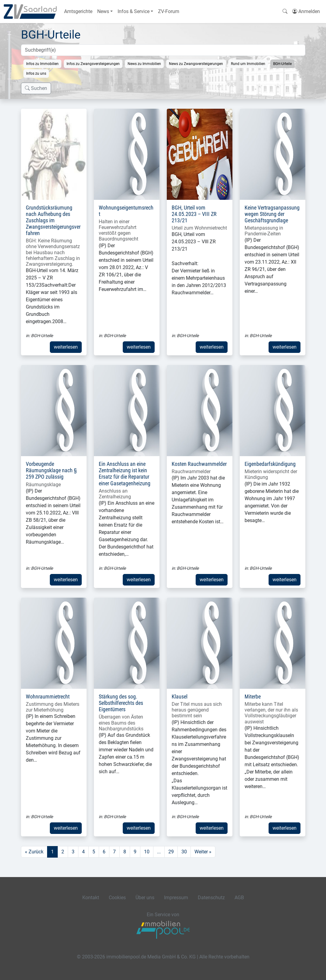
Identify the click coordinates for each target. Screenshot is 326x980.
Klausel (180, 697)
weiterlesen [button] (66, 347)
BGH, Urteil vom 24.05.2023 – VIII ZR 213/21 (194, 214)
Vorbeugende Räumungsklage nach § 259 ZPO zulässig (51, 470)
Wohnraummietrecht (48, 697)
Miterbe (253, 697)
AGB (239, 898)
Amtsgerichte (78, 11)
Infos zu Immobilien (42, 64)
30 (184, 852)
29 (171, 852)
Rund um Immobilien (248, 64)
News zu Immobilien (144, 64)
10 (147, 852)
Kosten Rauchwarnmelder (199, 464)
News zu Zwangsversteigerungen (196, 64)
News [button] (103, 11)
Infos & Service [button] (134, 11)
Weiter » (203, 852)
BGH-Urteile (282, 64)
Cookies (117, 898)
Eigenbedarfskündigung (270, 464)
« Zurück (34, 852)
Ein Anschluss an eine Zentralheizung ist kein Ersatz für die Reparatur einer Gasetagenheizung (125, 474)
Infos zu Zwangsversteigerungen (93, 64)
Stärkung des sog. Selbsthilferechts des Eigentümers (121, 703)
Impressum (176, 898)
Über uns (145, 898)
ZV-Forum (169, 11)
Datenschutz (211, 898)
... (159, 852)
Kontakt (91, 898)
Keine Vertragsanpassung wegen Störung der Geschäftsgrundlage (272, 214)
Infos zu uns (36, 73)
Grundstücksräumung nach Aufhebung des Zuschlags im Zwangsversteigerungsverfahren (53, 220)
